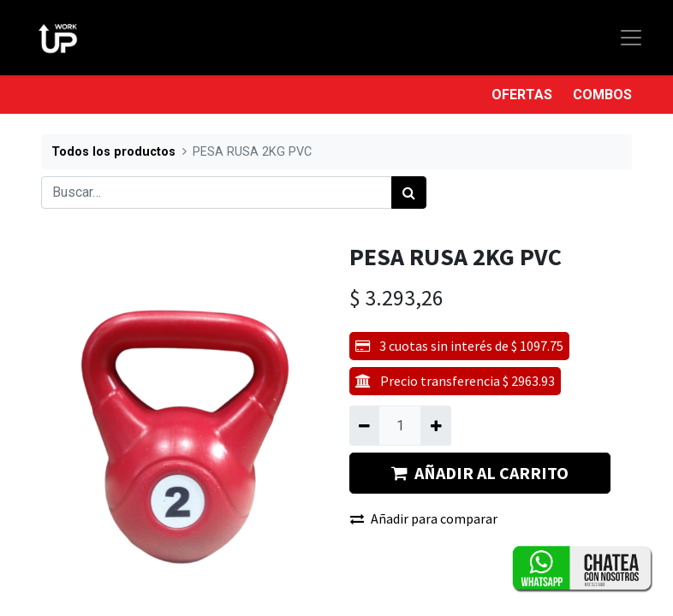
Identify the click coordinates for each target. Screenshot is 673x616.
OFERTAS (522, 95)
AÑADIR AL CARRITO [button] (480, 473)
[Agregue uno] (435, 425)
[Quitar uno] (364, 425)
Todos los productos (113, 152)
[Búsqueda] (409, 192)
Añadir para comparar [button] (424, 518)
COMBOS (602, 95)
